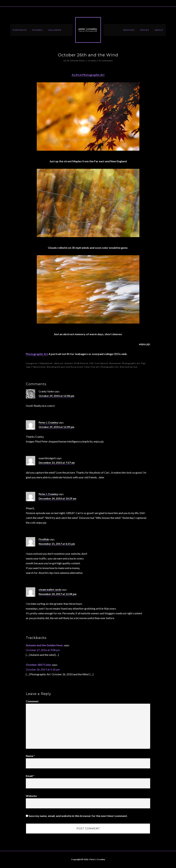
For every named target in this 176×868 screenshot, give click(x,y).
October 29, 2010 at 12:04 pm (56, 396)
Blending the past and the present (65, 367)
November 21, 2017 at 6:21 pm (57, 544)
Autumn (69, 363)
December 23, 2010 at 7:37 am (57, 463)
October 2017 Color (39, 665)
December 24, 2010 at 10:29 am (57, 498)
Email (30, 776)
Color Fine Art (92, 367)
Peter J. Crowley (88, 30)
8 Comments (106, 61)
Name (30, 756)
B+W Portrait (81, 363)
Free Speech (101, 363)
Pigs (144, 363)
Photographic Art (37, 354)
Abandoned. (47, 363)
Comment (32, 701)
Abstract (59, 363)
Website (31, 796)
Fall (91, 363)
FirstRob (44, 539)
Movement (115, 363)
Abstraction (39, 367)
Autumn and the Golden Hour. (45, 645)
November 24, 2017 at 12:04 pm (58, 594)
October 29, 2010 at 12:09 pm (56, 427)
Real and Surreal (129, 367)
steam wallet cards (50, 590)
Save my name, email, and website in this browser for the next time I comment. (78, 816)
